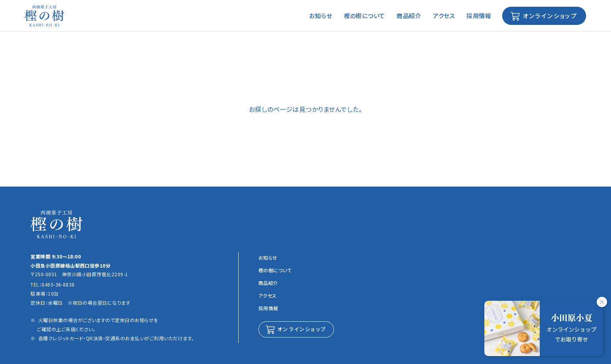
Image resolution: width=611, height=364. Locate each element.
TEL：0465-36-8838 (53, 284)
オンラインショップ (549, 16)
